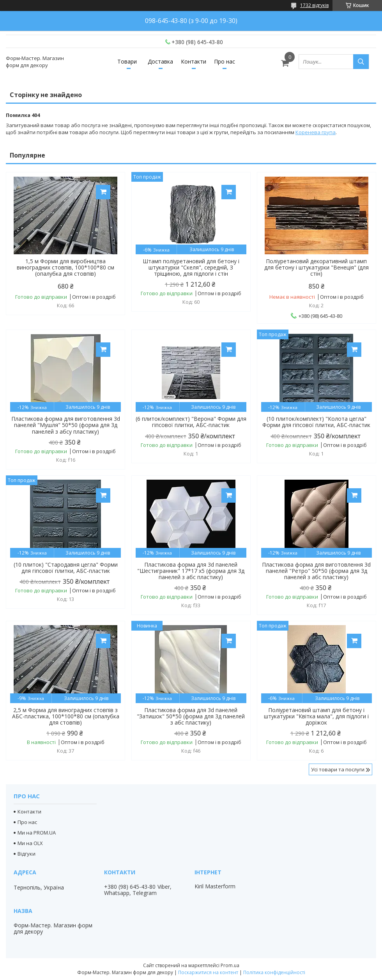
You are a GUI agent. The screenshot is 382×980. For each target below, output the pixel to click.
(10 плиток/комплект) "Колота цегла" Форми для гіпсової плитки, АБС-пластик (316, 422)
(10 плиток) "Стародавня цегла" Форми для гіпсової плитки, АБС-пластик (66, 568)
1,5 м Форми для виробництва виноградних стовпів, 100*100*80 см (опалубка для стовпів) (65, 268)
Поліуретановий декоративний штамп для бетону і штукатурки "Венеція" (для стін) (317, 268)
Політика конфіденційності (274, 972)
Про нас (225, 61)
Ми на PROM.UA (37, 833)
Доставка (160, 61)
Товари (127, 61)
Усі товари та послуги (338, 769)
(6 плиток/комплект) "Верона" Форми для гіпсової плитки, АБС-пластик (191, 422)
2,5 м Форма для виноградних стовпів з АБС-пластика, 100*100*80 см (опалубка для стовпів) (66, 716)
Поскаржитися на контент (208, 972)
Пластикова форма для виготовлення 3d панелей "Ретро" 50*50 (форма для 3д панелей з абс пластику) (316, 571)
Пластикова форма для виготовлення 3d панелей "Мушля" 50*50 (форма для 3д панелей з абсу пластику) (66, 425)
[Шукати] (361, 62)
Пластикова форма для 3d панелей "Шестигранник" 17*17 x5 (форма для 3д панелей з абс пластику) (191, 571)
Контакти (194, 61)
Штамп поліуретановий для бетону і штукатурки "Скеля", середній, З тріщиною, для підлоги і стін (191, 268)
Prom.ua (230, 965)
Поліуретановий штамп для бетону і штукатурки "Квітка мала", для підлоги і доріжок (316, 716)
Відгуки (27, 854)
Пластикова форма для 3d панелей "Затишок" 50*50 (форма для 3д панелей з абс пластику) (191, 716)
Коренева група (316, 132)
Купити (103, 192)
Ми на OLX (30, 843)
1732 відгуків (314, 5)
